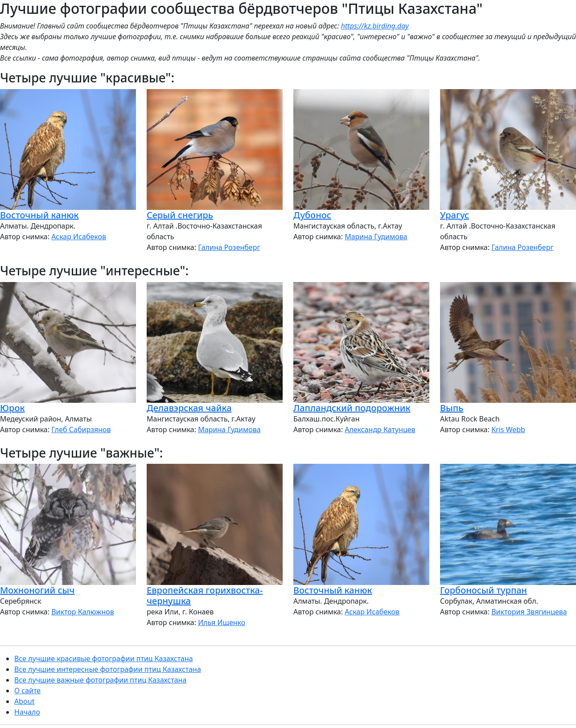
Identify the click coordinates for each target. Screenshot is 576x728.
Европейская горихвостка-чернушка (205, 595)
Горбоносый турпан (483, 590)
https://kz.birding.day (375, 26)
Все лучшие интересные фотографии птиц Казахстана (108, 669)
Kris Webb (508, 429)
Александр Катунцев (380, 429)
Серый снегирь (180, 215)
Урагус (455, 215)
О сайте (27, 691)
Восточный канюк (39, 215)
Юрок (12, 408)
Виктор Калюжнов (83, 612)
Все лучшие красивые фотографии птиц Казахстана (104, 658)
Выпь (452, 408)
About (24, 701)
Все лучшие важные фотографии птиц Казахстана (100, 680)
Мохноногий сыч (37, 590)
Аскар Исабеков (79, 237)
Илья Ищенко (222, 622)
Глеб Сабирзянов (81, 429)
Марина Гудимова (376, 237)
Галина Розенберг (229, 247)
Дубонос (312, 215)
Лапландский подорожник (352, 408)
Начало (27, 712)
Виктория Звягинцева (529, 612)
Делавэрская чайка (189, 408)
